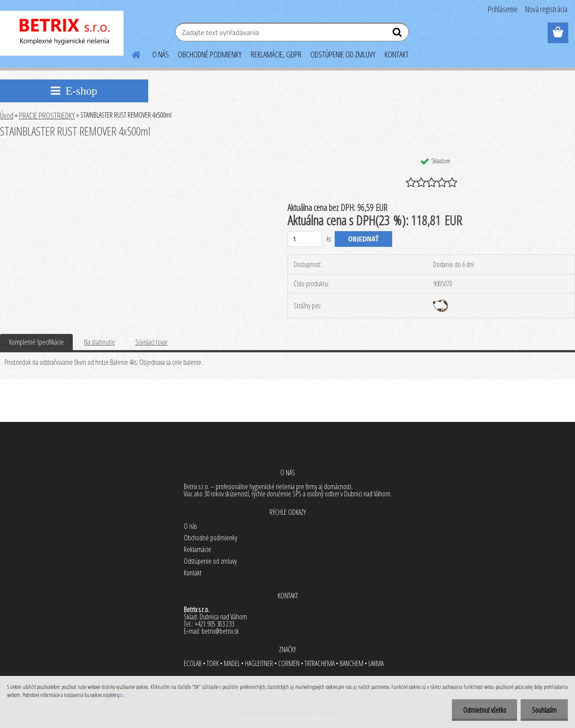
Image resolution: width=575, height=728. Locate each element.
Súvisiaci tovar (151, 342)
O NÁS (161, 54)
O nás (190, 526)
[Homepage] (131, 53)
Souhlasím (544, 710)
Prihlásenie (503, 9)
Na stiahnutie (100, 342)
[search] (398, 34)
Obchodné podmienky (210, 538)
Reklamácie (197, 549)
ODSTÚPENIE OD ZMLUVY (343, 54)
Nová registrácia (546, 9)
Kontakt (193, 573)
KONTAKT (397, 54)
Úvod (7, 115)
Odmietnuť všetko (484, 710)
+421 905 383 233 (214, 624)
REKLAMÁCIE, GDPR (276, 54)
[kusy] (305, 239)
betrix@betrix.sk (220, 631)
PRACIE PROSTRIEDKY (47, 115)
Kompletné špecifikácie (36, 342)
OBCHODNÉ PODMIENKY (210, 54)
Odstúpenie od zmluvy (210, 561)
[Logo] (62, 33)
